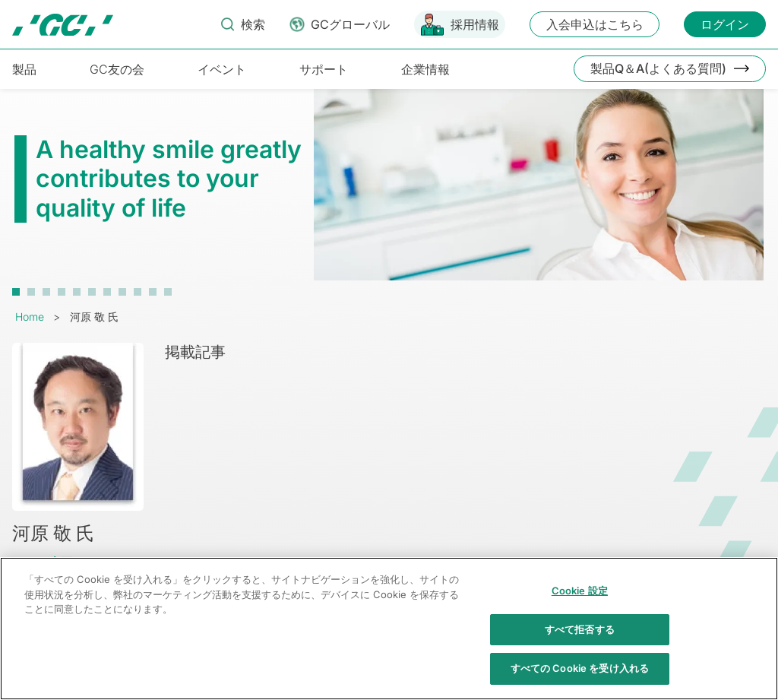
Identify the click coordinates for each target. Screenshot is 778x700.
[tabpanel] (389, 192)
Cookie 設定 (580, 599)
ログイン (725, 24)
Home (30, 317)
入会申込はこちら (595, 24)
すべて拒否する (580, 637)
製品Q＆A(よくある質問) (658, 68)
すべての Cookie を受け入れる (580, 676)
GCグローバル (350, 24)
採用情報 (475, 24)
